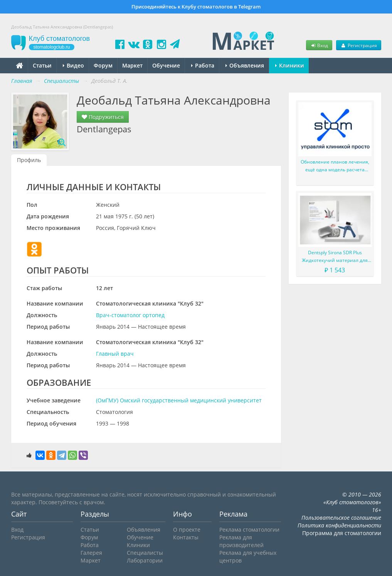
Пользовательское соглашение (341, 518)
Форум (103, 65)
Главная (22, 81)
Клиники (290, 65)
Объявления (245, 65)
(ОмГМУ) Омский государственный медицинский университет (179, 400)
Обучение (166, 65)
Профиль (29, 160)
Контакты (186, 537)
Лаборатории (145, 560)
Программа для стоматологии (342, 533)
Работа (203, 65)
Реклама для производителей (241, 541)
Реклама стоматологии (249, 530)
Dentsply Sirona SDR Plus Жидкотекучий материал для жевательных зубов (335, 257)
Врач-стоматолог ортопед (130, 315)
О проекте (187, 530)
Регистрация (358, 45)
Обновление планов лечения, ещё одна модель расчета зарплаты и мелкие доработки (335, 166)
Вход (319, 45)
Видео (73, 65)
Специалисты (145, 553)
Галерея (91, 553)
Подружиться (103, 117)
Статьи (42, 65)
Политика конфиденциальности (339, 525)
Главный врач (115, 354)
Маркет (132, 65)
